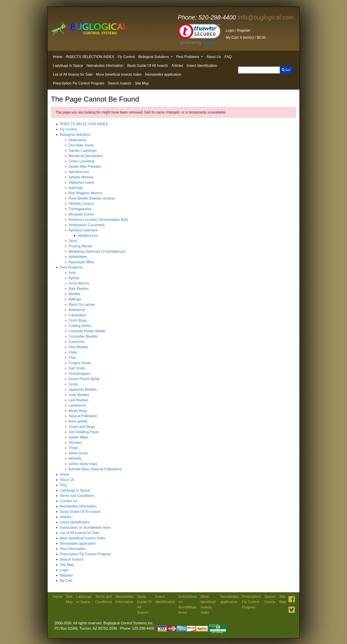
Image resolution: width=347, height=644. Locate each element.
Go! (286, 70)
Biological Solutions (154, 57)
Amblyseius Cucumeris (87, 225)
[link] (199, 34)
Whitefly (75, 458)
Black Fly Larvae (82, 305)
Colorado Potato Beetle (87, 331)
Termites (75, 443)
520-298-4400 (207, 17)
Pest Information (73, 549)
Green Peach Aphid (84, 379)
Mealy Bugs (78, 411)
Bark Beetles (79, 289)
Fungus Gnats (80, 363)
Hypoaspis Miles (81, 262)
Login (230, 30)
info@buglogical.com (266, 17)
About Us (214, 57)
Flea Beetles (78, 347)
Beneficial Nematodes (86, 156)
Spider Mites (78, 437)
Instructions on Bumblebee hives (85, 528)
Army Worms (79, 283)
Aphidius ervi (79, 172)
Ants (72, 273)
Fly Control (126, 57)
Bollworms (77, 310)
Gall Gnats (77, 368)
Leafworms (77, 405)
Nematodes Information (105, 66)
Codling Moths (80, 326)
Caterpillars (78, 315)
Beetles (74, 294)
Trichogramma (80, 209)
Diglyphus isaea (81, 182)
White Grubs (78, 453)
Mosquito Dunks (81, 214)
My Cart (66, 581)
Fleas (73, 352)
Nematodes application (163, 74)
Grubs (73, 384)
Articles (177, 66)
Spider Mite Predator (85, 166)
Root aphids (78, 421)
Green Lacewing (82, 161)
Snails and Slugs (82, 427)
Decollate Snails (81, 145)
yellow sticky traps (83, 464)
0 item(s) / (246, 37)
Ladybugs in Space (68, 66)
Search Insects (120, 83)
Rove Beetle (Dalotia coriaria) (92, 198)
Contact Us (68, 501)
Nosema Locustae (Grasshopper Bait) (98, 220)
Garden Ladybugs (83, 151)
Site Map (142, 83)
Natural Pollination (83, 416)
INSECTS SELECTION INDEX (90, 57)
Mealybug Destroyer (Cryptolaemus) (97, 251)
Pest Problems (188, 57)
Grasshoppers (80, 374)
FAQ (228, 57)
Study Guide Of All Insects (147, 66)
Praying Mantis (80, 246)
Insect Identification (202, 66)
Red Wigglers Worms (85, 193)
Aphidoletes (78, 257)
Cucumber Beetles (83, 336)
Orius (73, 241)
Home (58, 57)
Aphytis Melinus (81, 177)
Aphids (74, 278)
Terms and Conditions (77, 496)
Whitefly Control (81, 204)
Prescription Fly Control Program (79, 83)
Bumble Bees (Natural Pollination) (95, 469)
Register (244, 30)
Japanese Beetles (83, 389)
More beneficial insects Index (119, 74)
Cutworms (77, 342)
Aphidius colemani (83, 230)
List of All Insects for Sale (73, 74)
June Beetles (79, 395)
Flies (72, 358)
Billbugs (75, 299)
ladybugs (76, 188)
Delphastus (77, 140)
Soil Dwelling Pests (84, 432)
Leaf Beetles (78, 400)
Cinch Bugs (78, 320)
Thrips (73, 448)
